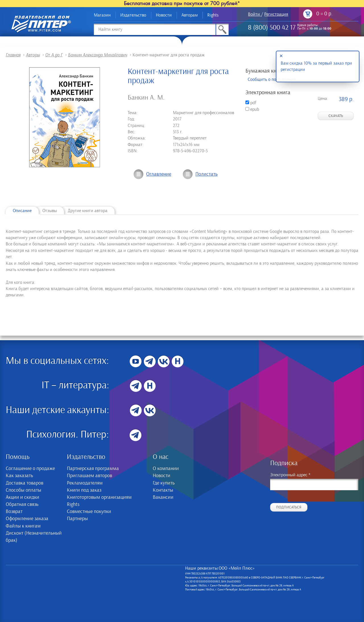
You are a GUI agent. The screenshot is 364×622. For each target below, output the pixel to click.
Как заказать (19, 476)
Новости (164, 15)
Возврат (14, 512)
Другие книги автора (88, 211)
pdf (251, 103)
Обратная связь (22, 504)
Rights (213, 15)
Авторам (190, 15)
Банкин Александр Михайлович (98, 55)
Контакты (163, 490)
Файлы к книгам (23, 526)
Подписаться (289, 507)
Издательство (133, 15)
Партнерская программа (93, 469)
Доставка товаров (24, 483)
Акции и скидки (22, 497)
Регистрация (276, 14)
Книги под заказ (84, 490)
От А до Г (54, 55)
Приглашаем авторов (89, 476)
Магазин (102, 15)
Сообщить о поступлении (272, 79)
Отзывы (50, 211)
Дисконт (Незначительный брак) (34, 537)
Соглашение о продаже (30, 469)
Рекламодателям (85, 483)
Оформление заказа (27, 519)
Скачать (336, 116)
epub (252, 109)
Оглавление (159, 174)
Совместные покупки (89, 512)
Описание (22, 211)
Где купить (164, 483)
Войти (254, 14)
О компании (166, 469)
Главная (13, 55)
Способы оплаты (23, 490)
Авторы (33, 55)
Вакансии (163, 497)
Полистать (206, 174)
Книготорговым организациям (99, 497)
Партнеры (77, 519)
